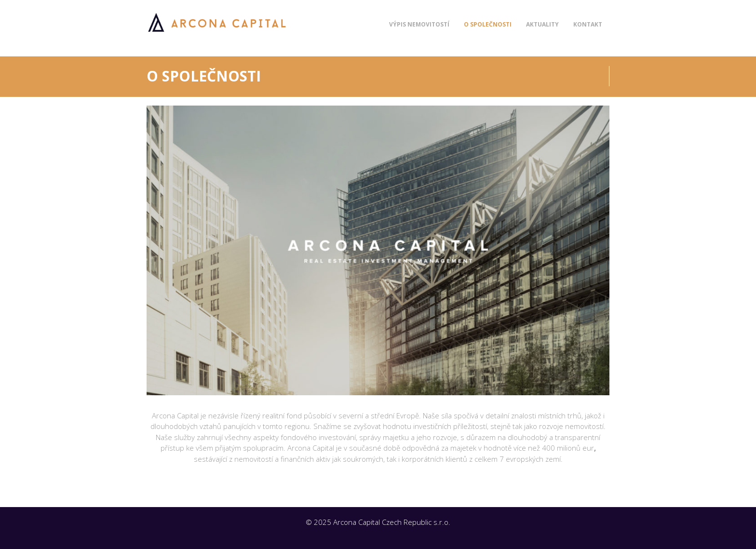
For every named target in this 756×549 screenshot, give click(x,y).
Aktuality (542, 24)
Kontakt (588, 24)
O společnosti (488, 24)
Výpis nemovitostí (419, 24)
